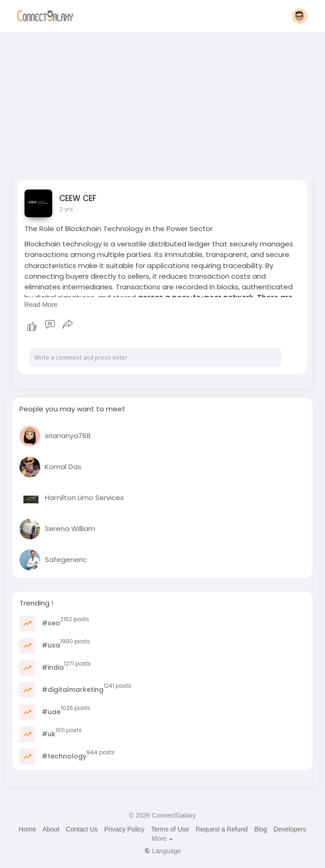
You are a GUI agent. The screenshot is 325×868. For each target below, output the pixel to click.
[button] (300, 16)
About (51, 829)
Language (162, 851)
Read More (41, 305)
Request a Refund (222, 829)
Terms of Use (170, 829)
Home (28, 829)
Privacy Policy (124, 829)
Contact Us (82, 829)
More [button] (163, 838)
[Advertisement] (163, 101)
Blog (261, 829)
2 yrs (66, 209)
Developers (290, 829)
